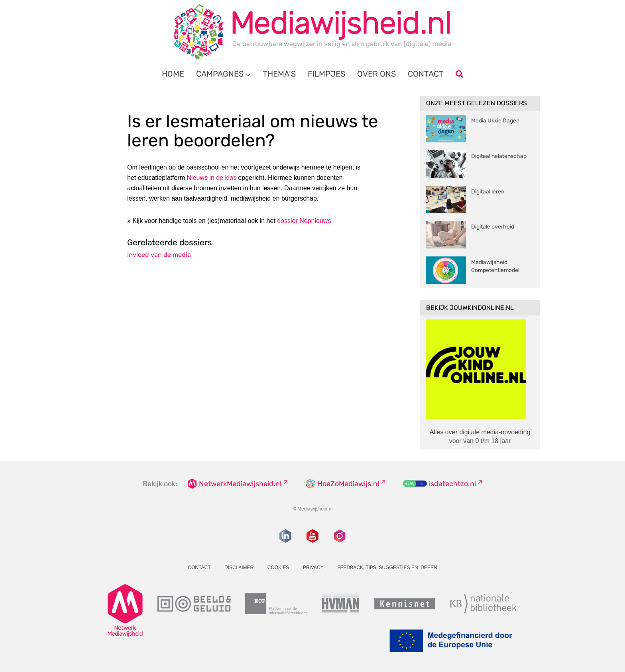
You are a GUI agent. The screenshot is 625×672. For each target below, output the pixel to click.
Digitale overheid (493, 227)
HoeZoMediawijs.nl (348, 484)
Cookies (278, 568)
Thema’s (279, 74)
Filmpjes (326, 74)
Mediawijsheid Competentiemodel (495, 266)
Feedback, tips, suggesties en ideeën (387, 568)
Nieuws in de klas (211, 178)
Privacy (313, 568)
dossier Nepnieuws (304, 221)
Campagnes (220, 74)
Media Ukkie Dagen (495, 121)
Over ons (376, 74)
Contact (426, 74)
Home (173, 74)
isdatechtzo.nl (452, 484)
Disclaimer (239, 568)
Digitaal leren (488, 192)
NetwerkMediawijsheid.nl (240, 484)
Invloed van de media (159, 255)
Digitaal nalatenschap (499, 156)
